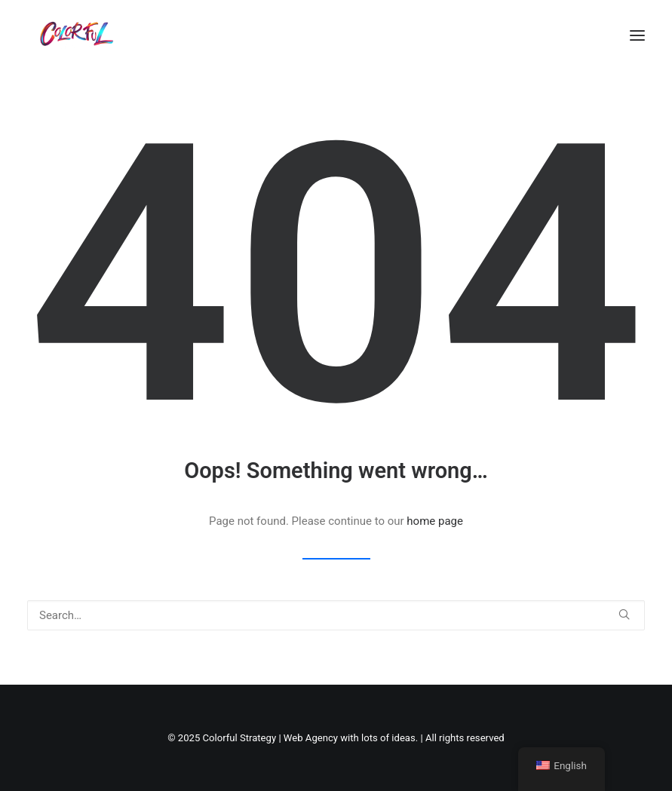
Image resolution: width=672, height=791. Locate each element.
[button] (637, 35)
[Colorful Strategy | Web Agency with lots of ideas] (75, 35)
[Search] (336, 615)
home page (435, 521)
